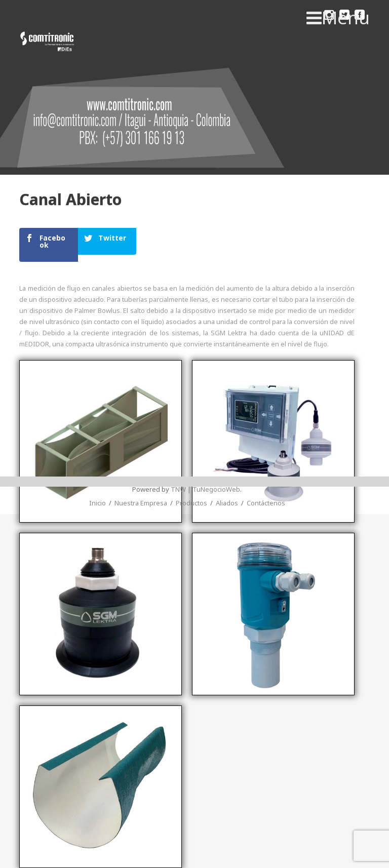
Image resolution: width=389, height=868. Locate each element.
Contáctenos (266, 467)
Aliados (227, 467)
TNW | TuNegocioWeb (205, 454)
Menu (338, 18)
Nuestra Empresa (141, 467)
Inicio (98, 467)
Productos (191, 467)
